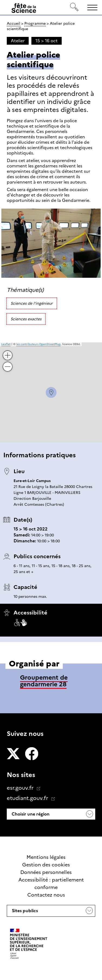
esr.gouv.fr (21, 788)
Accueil (14, 23)
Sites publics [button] (24, 912)
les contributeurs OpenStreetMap (38, 344)
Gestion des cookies (46, 865)
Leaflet (6, 344)
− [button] (8, 363)
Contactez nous (46, 895)
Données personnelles (46, 872)
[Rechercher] (74, 7)
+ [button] (8, 351)
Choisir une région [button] (30, 814)
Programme (35, 23)
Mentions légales (46, 857)
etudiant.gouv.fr (28, 798)
